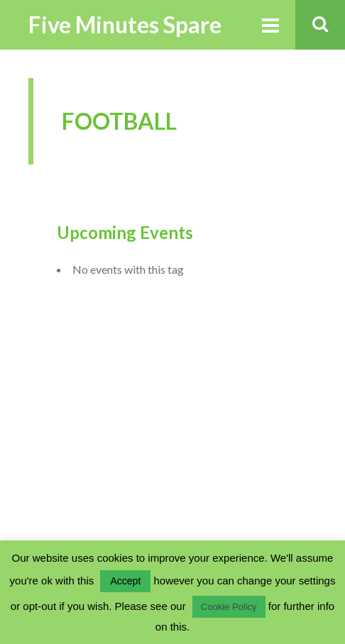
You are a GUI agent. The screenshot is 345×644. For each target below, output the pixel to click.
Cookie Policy (229, 607)
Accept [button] (125, 581)
